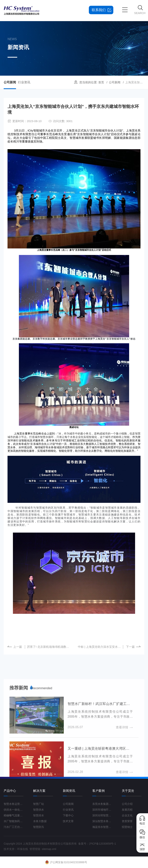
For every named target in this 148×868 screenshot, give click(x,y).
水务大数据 (40, 821)
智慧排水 (39, 815)
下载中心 (68, 815)
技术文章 (68, 821)
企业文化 (127, 815)
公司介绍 (127, 804)
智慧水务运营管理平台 (13, 804)
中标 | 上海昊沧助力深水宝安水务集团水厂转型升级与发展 (100, 647)
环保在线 (23, 849)
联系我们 (99, 10)
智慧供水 (39, 810)
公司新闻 (115, 82)
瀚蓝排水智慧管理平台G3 (102, 827)
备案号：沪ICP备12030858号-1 (97, 844)
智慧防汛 (39, 827)
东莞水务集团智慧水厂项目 (102, 804)
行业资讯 (24, 82)
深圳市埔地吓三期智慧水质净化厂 (102, 810)
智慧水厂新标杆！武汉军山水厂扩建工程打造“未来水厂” (100, 769)
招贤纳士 (127, 827)
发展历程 (127, 810)
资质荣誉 (127, 821)
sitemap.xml (49, 849)
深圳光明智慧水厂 (102, 815)
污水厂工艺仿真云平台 (13, 827)
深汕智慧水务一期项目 (102, 821)
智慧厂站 (39, 804)
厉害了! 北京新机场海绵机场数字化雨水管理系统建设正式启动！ (50, 647)
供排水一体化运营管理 (13, 810)
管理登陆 (35, 849)
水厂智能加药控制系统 (13, 821)
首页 (101, 82)
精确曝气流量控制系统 (13, 815)
